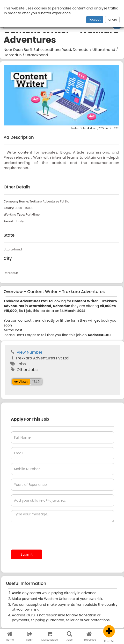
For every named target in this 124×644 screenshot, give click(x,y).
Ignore (112, 19)
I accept (95, 19)
